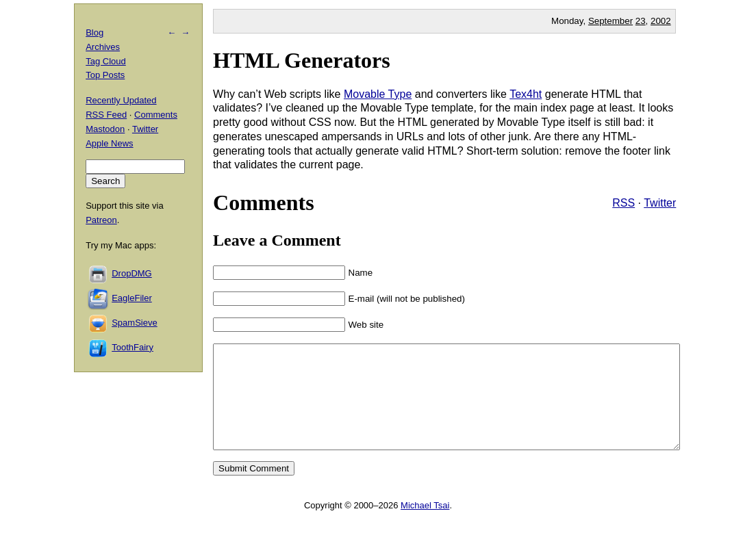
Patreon (101, 220)
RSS (623, 203)
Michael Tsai (425, 526)
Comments (156, 115)
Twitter (660, 203)
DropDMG (132, 273)
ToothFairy (133, 347)
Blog (94, 32)
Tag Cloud (106, 61)
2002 (661, 21)
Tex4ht (526, 94)
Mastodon (105, 129)
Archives (103, 47)
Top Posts (105, 75)
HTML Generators (302, 60)
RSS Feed (106, 115)
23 (641, 21)
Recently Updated (121, 100)
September (610, 21)
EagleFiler (132, 298)
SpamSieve (134, 323)
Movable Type (378, 94)
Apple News (109, 143)
